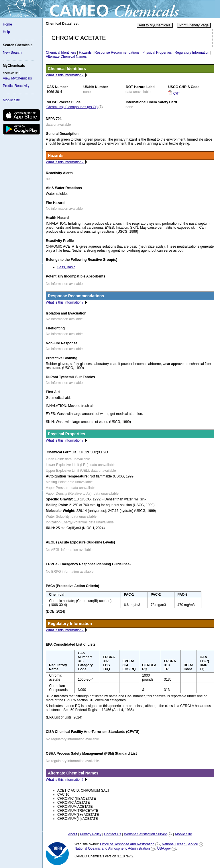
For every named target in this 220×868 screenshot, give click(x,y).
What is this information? (65, 75)
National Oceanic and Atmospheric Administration (112, 848)
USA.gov (164, 848)
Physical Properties (157, 53)
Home (7, 24)
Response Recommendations (117, 53)
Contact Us (112, 834)
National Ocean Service (180, 844)
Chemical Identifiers (61, 53)
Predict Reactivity (16, 86)
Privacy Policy (91, 834)
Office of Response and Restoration (127, 844)
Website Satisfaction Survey (145, 834)
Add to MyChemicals (155, 25)
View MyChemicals (17, 78)
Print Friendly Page (194, 25)
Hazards (85, 53)
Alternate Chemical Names (66, 57)
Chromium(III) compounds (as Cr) (72, 107)
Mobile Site (11, 100)
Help (6, 32)
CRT (177, 94)
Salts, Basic (66, 267)
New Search (12, 53)
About (73, 834)
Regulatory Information (192, 53)
